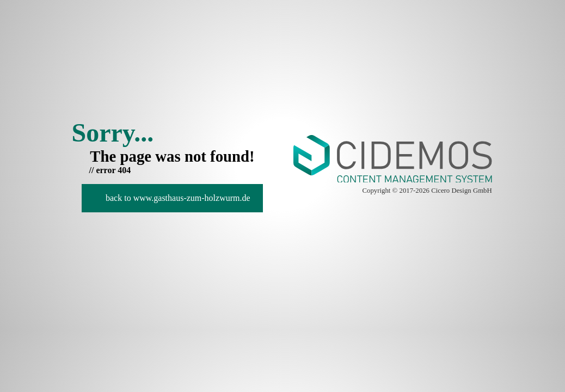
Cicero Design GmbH (462, 191)
